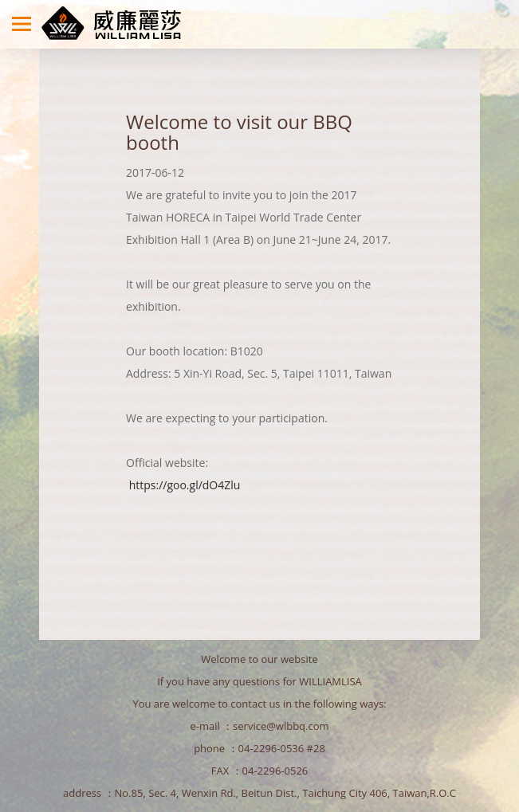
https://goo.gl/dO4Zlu (185, 485)
